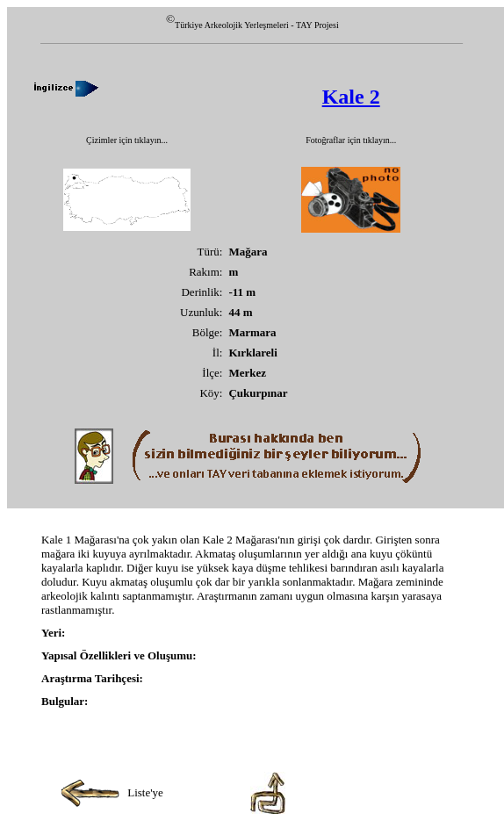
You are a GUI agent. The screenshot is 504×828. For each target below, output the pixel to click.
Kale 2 (351, 97)
